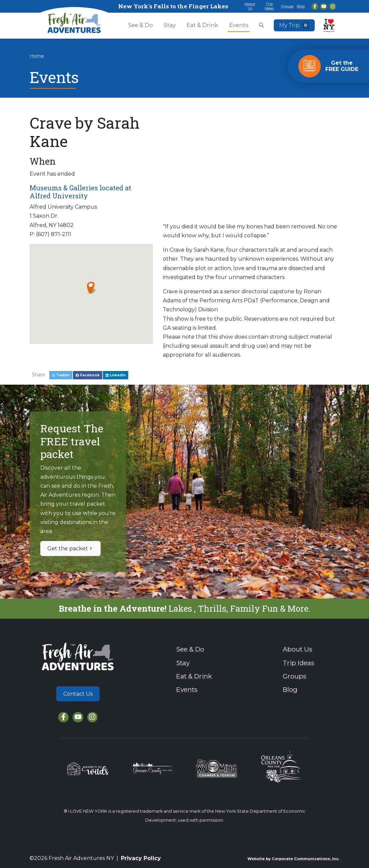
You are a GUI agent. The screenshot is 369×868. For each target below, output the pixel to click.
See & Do (141, 25)
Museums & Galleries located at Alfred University (80, 192)
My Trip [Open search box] (294, 25)
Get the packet (70, 548)
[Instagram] (333, 6)
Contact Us (78, 694)
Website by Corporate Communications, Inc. (293, 859)
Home (37, 56)
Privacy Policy (141, 858)
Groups (287, 6)
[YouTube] (324, 6)
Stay (170, 25)
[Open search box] (261, 26)
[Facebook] (315, 6)
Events (239, 25)
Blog (301, 6)
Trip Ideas (269, 6)
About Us (250, 6)
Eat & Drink (202, 25)
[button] (91, 287)
